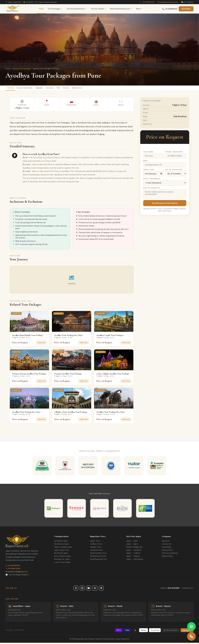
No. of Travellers (174, 171)
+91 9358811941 (148, 2)
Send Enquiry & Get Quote (165, 204)
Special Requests (152, 189)
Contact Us (167, 545)
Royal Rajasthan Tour (99, 560)
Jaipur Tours (95, 542)
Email (146, 162)
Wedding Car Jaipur (62, 560)
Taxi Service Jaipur (62, 545)
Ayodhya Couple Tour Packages (110, 336)
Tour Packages (55, 9)
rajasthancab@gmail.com (17, 573)
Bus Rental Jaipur (61, 554)
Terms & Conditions (170, 554)
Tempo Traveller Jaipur (63, 548)
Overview (12, 88)
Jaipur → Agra (132, 545)
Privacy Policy (168, 551)
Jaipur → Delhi (132, 542)
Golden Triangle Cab (134, 548)
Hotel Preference (152, 180)
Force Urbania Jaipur (62, 557)
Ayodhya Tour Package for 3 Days (111, 413)
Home (41, 9)
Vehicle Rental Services (121, 9)
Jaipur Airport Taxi (61, 551)
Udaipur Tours (96, 548)
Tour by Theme (98, 9)
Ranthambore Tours (98, 557)
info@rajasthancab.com (169, 2)
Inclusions (62, 88)
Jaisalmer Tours (97, 551)
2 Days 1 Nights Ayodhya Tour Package (113, 375)
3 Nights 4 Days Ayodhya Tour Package (71, 413)
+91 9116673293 (13, 570)
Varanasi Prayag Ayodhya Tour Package (29, 375)
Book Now (186, 9)
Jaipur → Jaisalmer (134, 551)
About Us (166, 542)
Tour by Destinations (77, 9)
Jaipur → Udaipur (133, 557)
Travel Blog (166, 548)
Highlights (48, 88)
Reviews (84, 88)
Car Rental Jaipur (61, 542)
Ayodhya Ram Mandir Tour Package (28, 336)
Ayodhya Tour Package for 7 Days (26, 413)
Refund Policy (167, 557)
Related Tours (98, 88)
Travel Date (149, 171)
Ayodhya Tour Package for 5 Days (68, 336)
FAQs (73, 88)
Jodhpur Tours (96, 545)
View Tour (42, 344)
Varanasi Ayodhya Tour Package (68, 375)
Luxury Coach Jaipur (62, 563)
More (139, 9)
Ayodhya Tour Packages (21, 69)
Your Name (148, 153)
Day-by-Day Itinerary (30, 88)
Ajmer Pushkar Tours (98, 554)
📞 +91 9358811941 (170, 9)
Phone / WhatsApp (174, 153)
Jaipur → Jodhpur (133, 554)
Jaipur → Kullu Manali (135, 560)
